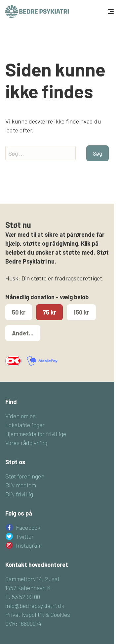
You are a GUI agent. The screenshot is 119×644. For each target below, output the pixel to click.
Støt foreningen (25, 476)
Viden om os (20, 416)
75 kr (49, 312)
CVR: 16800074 (23, 623)
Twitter (25, 536)
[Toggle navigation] (110, 12)
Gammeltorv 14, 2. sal (32, 579)
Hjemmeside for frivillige (36, 434)
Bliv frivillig (19, 494)
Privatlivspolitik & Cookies (38, 615)
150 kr (81, 312)
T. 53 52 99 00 (23, 597)
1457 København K (28, 588)
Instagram (29, 545)
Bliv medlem (21, 485)
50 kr (19, 312)
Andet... (23, 333)
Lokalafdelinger (25, 425)
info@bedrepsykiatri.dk (35, 606)
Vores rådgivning (26, 443)
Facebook (28, 527)
